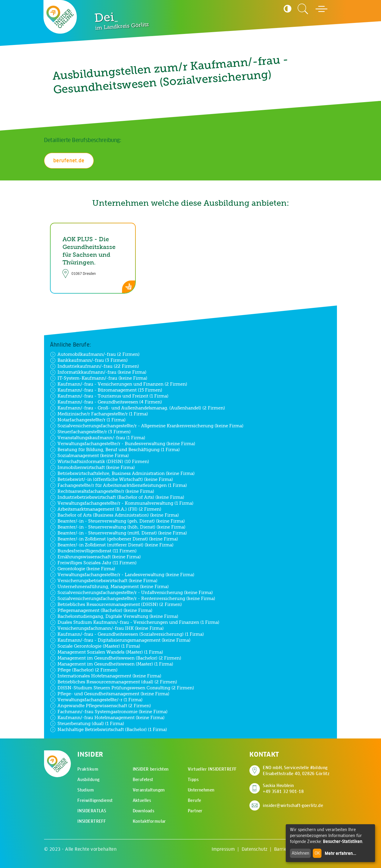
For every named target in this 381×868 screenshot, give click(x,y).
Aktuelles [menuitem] (142, 800)
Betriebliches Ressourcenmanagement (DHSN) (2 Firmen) (116, 604)
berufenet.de (69, 160)
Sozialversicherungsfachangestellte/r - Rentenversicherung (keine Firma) (133, 599)
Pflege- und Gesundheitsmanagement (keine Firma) (110, 694)
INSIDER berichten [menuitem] (151, 769)
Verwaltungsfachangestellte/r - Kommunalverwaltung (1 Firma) (122, 503)
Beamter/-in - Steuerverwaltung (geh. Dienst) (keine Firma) (117, 521)
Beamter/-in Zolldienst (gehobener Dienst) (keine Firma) (114, 539)
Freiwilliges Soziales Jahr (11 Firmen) (93, 563)
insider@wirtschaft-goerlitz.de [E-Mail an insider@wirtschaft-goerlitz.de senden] (293, 805)
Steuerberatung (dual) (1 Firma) (87, 724)
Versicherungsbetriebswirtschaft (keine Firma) (104, 581)
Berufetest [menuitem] (143, 780)
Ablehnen (300, 853)
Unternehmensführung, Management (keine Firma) (109, 587)
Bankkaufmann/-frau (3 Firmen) (89, 360)
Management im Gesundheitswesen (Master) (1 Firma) (112, 664)
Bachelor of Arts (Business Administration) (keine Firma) (114, 515)
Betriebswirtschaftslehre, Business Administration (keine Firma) (122, 473)
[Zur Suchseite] (303, 9)
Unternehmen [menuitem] (201, 790)
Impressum (223, 849)
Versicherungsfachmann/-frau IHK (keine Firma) (107, 628)
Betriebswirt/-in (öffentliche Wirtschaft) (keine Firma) (111, 479)
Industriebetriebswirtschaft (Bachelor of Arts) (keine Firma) (117, 497)
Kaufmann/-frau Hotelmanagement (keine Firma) (107, 718)
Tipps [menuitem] (193, 780)
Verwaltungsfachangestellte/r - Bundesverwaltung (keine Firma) (123, 444)
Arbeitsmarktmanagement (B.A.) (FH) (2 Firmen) (106, 509)
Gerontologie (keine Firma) (83, 569)
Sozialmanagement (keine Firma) (89, 456)
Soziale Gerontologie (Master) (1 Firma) (95, 646)
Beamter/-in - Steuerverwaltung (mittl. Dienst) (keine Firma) (118, 533)
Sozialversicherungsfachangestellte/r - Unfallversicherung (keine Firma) (131, 593)
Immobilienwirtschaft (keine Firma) (92, 467)
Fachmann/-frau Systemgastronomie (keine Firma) (109, 712)
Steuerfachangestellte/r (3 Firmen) (90, 432)
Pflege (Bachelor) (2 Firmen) (84, 670)
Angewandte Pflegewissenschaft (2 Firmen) (100, 706)
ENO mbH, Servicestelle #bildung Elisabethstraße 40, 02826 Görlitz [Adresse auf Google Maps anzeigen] (296, 771)
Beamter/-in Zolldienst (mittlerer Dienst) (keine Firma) (112, 545)
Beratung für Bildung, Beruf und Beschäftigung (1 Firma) (115, 450)
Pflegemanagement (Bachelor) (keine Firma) (101, 610)
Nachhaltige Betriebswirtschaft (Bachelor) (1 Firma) (108, 730)
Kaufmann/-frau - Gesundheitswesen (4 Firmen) (106, 402)
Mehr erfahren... (341, 853)
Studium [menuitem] (86, 790)
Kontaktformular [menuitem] (149, 821)
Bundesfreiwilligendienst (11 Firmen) (93, 551)
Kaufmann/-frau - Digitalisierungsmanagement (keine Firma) (120, 640)
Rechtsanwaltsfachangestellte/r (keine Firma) (102, 491)
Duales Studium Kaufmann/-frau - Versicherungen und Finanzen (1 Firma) (135, 622)
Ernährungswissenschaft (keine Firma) (95, 557)
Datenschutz (255, 849)
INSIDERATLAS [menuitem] (92, 811)
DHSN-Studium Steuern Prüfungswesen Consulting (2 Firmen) (122, 688)
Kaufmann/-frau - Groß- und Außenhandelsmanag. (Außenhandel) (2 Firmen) (138, 408)
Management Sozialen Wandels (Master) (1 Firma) (107, 652)
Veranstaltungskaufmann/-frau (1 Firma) (98, 438)
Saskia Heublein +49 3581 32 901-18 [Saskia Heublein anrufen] (283, 788)
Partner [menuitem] (195, 811)
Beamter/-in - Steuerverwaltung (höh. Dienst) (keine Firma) (118, 527)
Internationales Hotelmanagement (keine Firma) (106, 676)
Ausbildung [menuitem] (88, 780)
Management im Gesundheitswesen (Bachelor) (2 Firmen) (116, 658)
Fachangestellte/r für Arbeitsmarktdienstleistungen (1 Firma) (118, 485)
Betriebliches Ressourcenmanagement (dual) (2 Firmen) (114, 682)
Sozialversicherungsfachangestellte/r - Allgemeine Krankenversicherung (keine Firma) (147, 426)
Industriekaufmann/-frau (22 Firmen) (95, 366)
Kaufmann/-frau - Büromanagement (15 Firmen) (106, 390)
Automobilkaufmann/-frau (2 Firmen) (95, 354)
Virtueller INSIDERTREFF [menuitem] (212, 769)
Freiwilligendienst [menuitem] (95, 800)
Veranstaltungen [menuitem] (149, 790)
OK (317, 853)
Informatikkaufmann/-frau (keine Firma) (98, 372)
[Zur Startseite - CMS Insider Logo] (60, 17)
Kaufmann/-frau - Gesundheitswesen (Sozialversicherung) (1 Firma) (127, 634)
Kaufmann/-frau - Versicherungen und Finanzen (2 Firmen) (119, 384)
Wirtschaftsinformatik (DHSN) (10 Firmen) (100, 462)
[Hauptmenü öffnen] (321, 9)
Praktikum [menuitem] (88, 769)
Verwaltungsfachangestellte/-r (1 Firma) (96, 700)
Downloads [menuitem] (144, 811)
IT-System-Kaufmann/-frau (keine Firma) (99, 378)
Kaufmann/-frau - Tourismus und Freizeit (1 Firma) (109, 396)
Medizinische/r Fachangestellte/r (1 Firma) (99, 414)
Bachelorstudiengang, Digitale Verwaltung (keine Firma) (114, 616)
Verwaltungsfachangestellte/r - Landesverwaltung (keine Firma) (122, 575)
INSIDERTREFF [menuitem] (92, 821)
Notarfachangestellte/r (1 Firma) (88, 420)
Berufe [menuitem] (195, 800)
